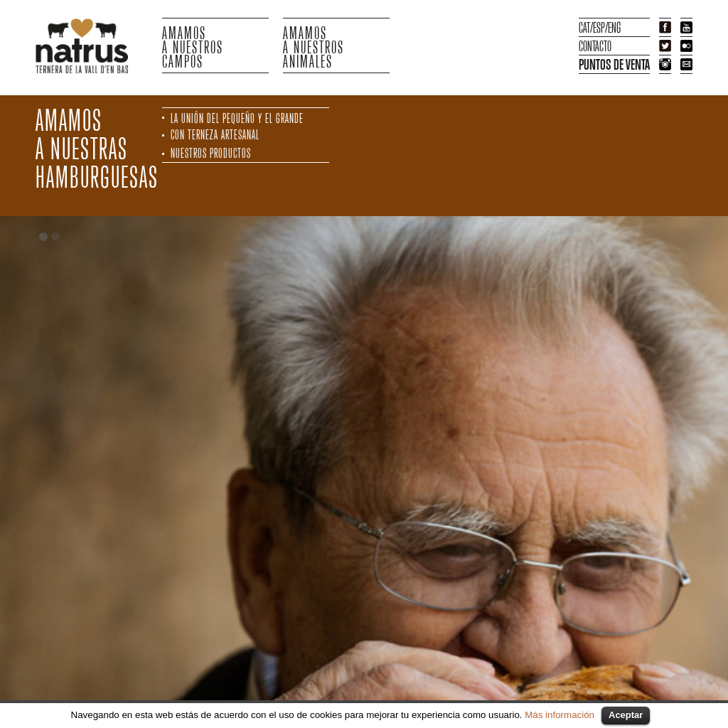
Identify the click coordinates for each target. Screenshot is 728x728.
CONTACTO (595, 46)
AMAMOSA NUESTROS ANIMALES (314, 45)
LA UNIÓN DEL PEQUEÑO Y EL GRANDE (237, 118)
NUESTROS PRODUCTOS (211, 153)
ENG (614, 27)
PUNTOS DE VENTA (614, 64)
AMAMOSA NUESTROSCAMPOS (193, 45)
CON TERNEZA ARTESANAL (215, 135)
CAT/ (586, 27)
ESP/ (600, 27)
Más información (560, 715)
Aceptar (626, 715)
